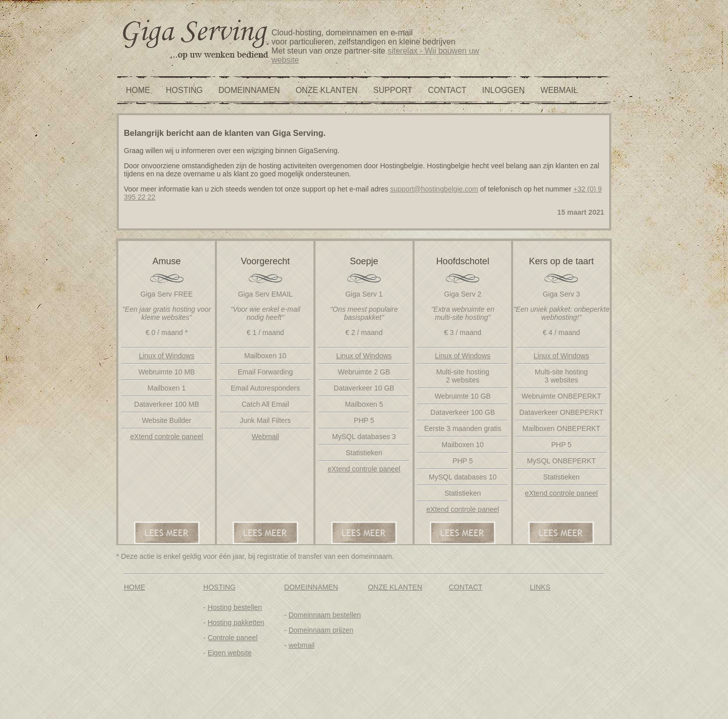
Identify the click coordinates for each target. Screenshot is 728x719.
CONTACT (447, 90)
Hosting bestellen (235, 607)
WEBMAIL (559, 90)
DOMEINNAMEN (249, 90)
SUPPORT (393, 90)
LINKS (540, 587)
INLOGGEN (504, 90)
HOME (138, 90)
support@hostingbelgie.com (434, 189)
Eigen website (230, 653)
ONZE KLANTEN (327, 90)
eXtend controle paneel (167, 437)
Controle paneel (233, 638)
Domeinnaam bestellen (325, 615)
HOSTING (184, 90)
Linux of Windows (167, 356)
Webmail (265, 437)
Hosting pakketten (236, 622)
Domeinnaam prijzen (321, 630)
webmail (302, 645)
